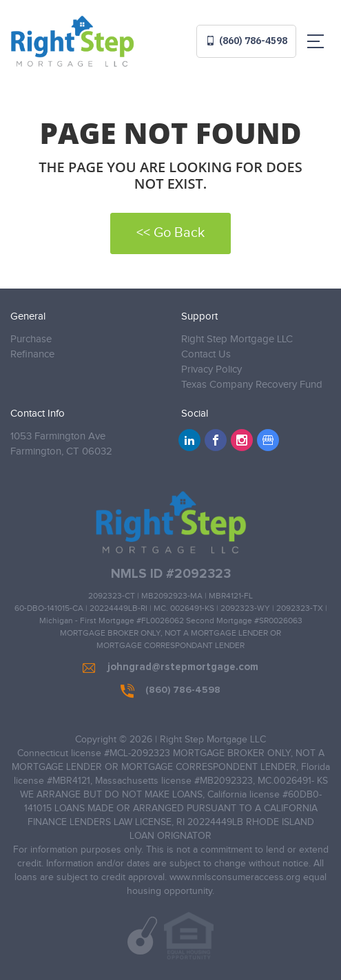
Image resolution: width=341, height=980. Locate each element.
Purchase (31, 339)
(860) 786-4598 (246, 41)
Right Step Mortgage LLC (237, 339)
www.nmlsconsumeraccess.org (235, 877)
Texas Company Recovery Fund (252, 385)
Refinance (32, 354)
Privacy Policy (211, 369)
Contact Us (206, 354)
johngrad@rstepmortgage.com (170, 667)
